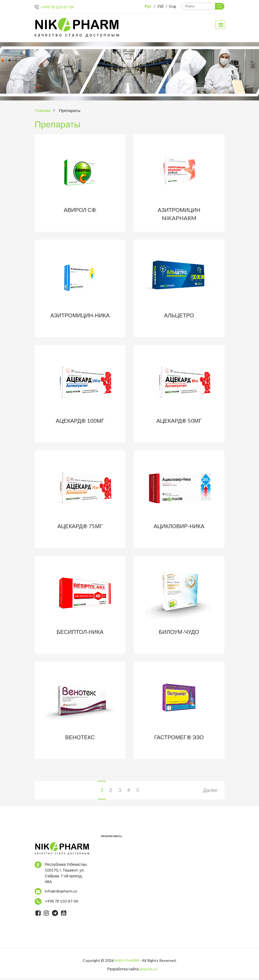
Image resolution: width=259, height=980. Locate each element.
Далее (210, 791)
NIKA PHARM (127, 962)
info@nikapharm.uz (61, 892)
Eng (173, 6)
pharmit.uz (148, 970)
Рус (149, 6)
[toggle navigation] (220, 25)
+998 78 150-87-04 (57, 7)
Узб (161, 6)
